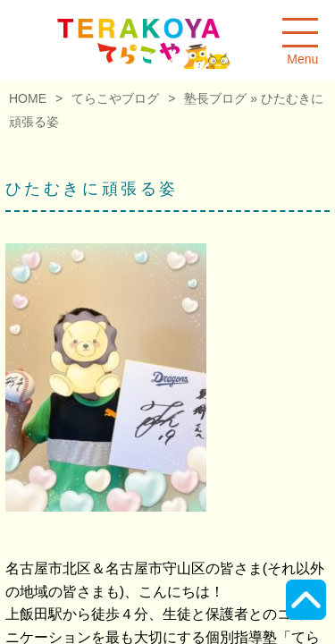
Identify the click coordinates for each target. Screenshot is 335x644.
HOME (28, 98)
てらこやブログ (115, 98)
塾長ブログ (215, 98)
